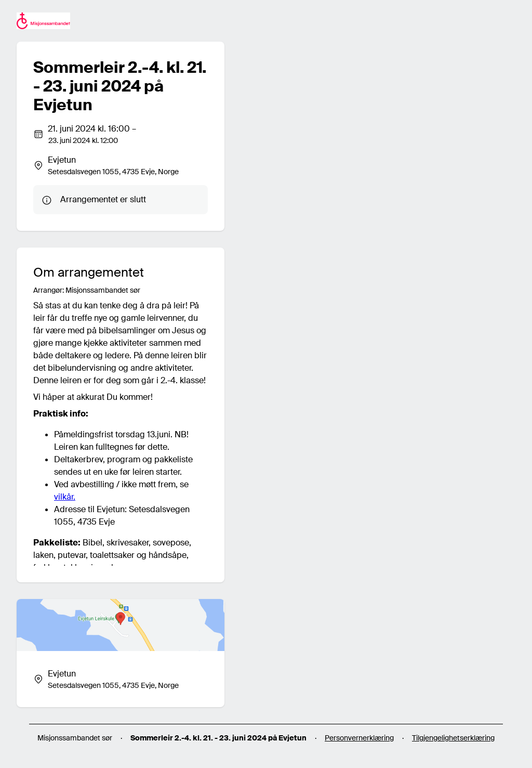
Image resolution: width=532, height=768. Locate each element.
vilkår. (65, 497)
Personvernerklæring (359, 738)
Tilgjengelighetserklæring (453, 738)
